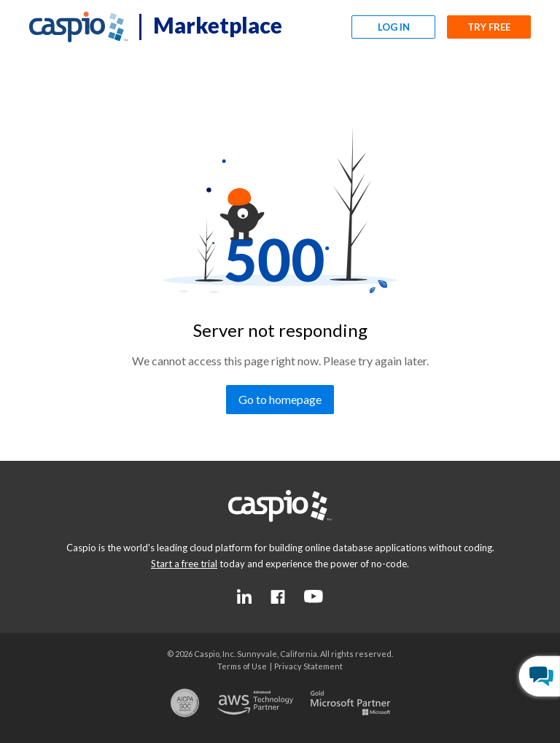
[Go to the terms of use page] (242, 666)
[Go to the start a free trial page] (184, 564)
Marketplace (218, 25)
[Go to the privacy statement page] (308, 666)
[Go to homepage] (280, 400)
